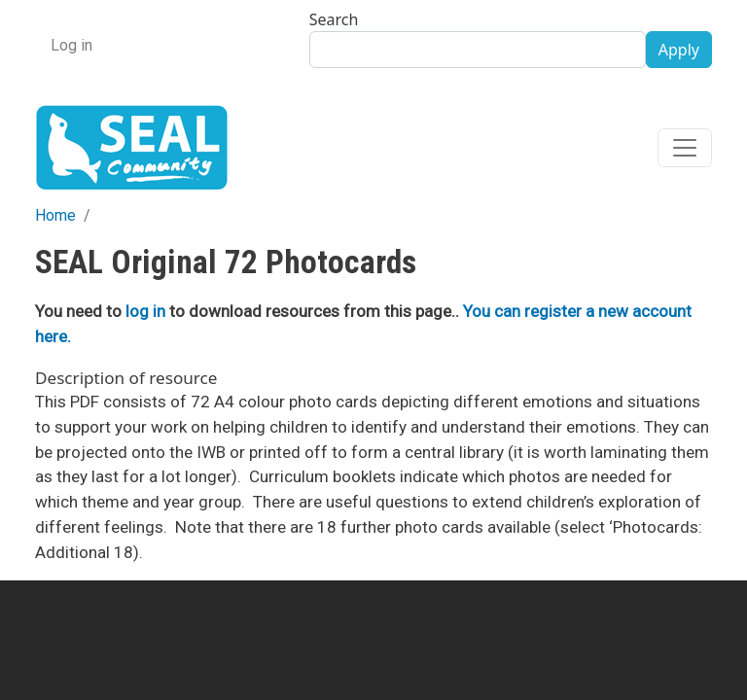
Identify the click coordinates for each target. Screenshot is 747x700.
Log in (71, 45)
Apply (679, 50)
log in (145, 311)
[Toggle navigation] (685, 148)
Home (55, 215)
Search (334, 19)
